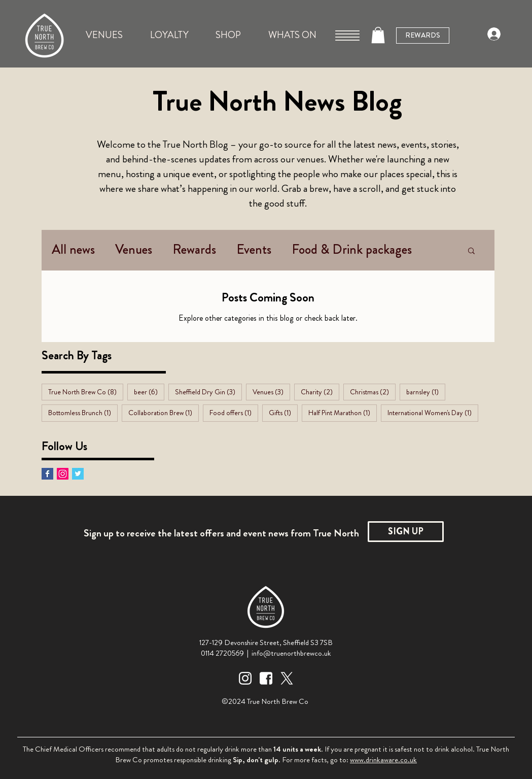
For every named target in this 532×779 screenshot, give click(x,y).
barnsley (426, 392)
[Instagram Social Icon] (63, 474)
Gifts (283, 412)
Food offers (234, 412)
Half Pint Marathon (343, 412)
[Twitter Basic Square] (78, 474)
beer (149, 392)
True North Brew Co (86, 392)
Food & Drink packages (352, 250)
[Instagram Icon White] (245, 678)
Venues (134, 250)
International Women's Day (433, 412)
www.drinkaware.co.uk (383, 760)
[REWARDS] (423, 36)
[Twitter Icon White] (287, 678)
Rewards (194, 250)
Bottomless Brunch (83, 412)
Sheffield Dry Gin (208, 392)
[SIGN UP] (406, 532)
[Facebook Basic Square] (47, 474)
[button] (347, 36)
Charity (320, 392)
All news (73, 250)
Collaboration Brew (164, 412)
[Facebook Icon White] (266, 678)
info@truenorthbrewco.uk (291, 653)
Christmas (373, 392)
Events (254, 250)
